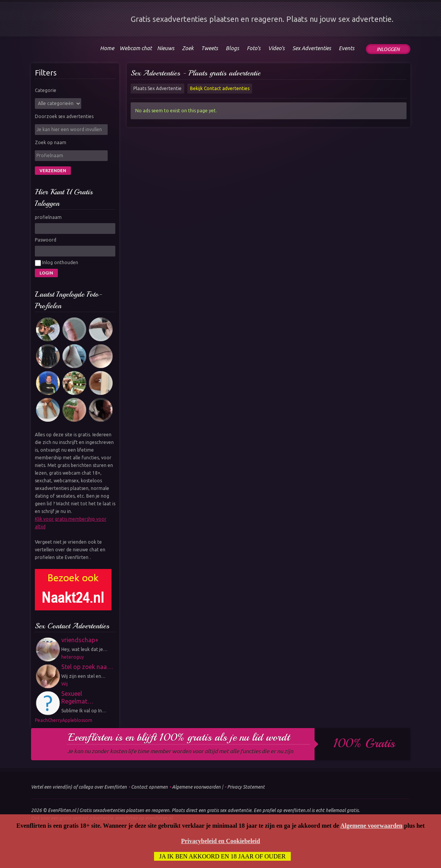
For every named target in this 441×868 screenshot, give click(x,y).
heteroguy (73, 657)
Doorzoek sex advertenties (64, 116)
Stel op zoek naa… (87, 667)
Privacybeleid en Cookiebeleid (220, 841)
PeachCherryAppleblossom (64, 720)
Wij (65, 684)
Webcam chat (136, 48)
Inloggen (388, 49)
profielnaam (48, 217)
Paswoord (46, 240)
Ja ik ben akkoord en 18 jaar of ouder (223, 856)
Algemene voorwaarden (196, 787)
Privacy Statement (246, 787)
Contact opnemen (149, 787)
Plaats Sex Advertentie (157, 88)
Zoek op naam (51, 142)
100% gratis (364, 743)
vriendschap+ (80, 640)
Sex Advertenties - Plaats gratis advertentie (196, 73)
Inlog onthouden (57, 263)
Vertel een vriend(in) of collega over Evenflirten (79, 787)
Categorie (46, 90)
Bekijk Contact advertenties (220, 88)
